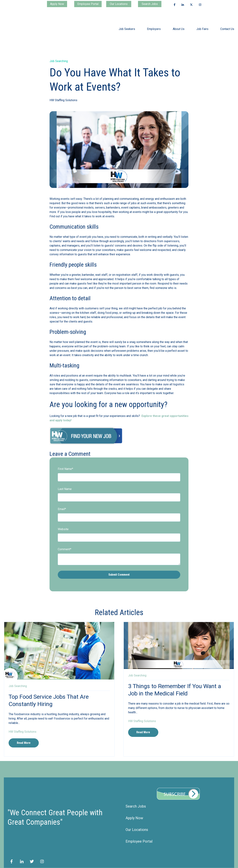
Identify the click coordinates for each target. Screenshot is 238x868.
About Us (179, 25)
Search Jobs (150, 4)
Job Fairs (202, 25)
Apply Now (57, 4)
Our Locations (119, 4)
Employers (154, 25)
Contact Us (227, 25)
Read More (24, 735)
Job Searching (59, 53)
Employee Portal (88, 4)
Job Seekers (127, 25)
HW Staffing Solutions (63, 92)
